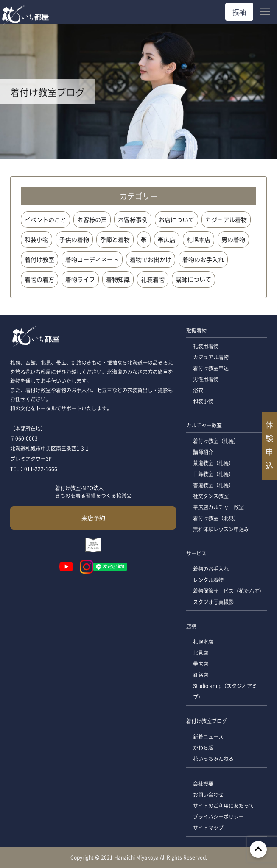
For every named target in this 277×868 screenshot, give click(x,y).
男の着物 (233, 239)
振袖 (239, 12)
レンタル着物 (208, 580)
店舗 (191, 626)
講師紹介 (203, 452)
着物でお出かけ (151, 259)
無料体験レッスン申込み (221, 529)
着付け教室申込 (211, 368)
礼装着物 (153, 279)
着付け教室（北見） (216, 518)
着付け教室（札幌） (216, 441)
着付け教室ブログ (207, 721)
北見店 (201, 653)
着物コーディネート (92, 259)
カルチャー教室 (204, 425)
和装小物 (36, 239)
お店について (176, 219)
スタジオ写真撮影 (213, 602)
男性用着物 (206, 379)
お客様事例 (133, 219)
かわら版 (203, 747)
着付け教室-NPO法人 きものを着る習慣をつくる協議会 (93, 492)
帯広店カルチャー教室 (218, 507)
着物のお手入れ (203, 259)
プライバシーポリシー (218, 817)
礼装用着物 (206, 346)
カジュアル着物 (226, 219)
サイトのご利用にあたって (224, 806)
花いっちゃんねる (213, 758)
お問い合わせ (208, 795)
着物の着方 (39, 279)
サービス (196, 553)
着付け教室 (39, 259)
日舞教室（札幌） (213, 474)
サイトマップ (208, 828)
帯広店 (167, 239)
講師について (193, 279)
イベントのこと (45, 219)
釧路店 (201, 675)
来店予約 (93, 518)
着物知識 (118, 279)
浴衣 (198, 390)
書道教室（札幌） (213, 485)
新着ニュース (208, 736)
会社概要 (203, 783)
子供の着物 (74, 239)
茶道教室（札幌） (213, 463)
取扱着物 (196, 330)
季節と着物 (115, 239)
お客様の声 (92, 219)
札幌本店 (199, 239)
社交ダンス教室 (211, 496)
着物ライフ (80, 279)
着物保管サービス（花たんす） (229, 591)
